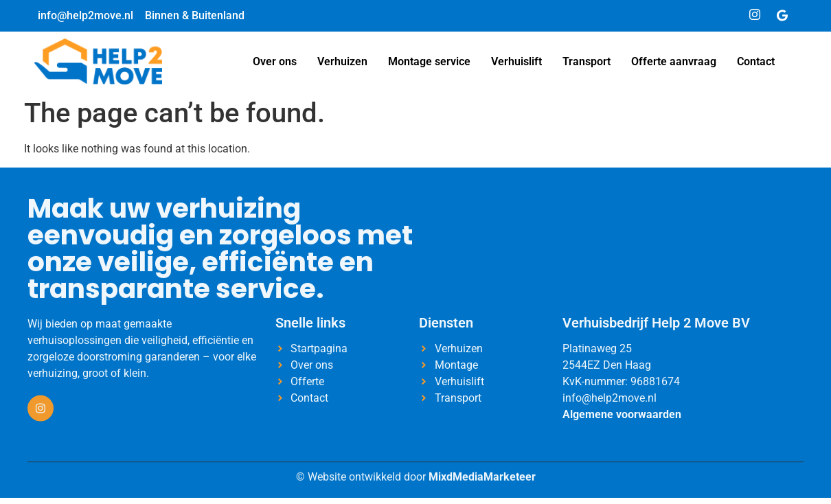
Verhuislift (516, 61)
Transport (587, 61)
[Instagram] (755, 16)
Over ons (275, 61)
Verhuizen (342, 61)
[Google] (782, 16)
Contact (756, 61)
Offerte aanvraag (674, 61)
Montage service (429, 61)
